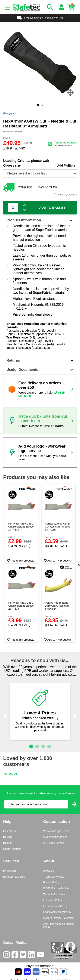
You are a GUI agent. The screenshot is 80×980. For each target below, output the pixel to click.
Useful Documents (40, 370)
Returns (40, 360)
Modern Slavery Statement (58, 918)
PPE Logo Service (54, 843)
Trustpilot (10, 774)
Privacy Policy (51, 882)
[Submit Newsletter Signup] (74, 804)
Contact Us (9, 831)
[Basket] (73, 7)
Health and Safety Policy (57, 912)
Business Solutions (14, 877)
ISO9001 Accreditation (56, 888)
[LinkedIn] (32, 956)
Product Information (40, 220)
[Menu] (7, 8)
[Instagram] (7, 956)
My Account (10, 871)
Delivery (8, 837)
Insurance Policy (53, 900)
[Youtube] (41, 956)
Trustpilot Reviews (54, 877)
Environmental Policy (55, 906)
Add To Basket (52, 208)
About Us (49, 871)
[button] (5, 716)
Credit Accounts (12, 849)
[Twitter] (24, 956)
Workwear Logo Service (57, 831)
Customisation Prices (55, 837)
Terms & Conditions (54, 894)
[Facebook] (16, 956)
